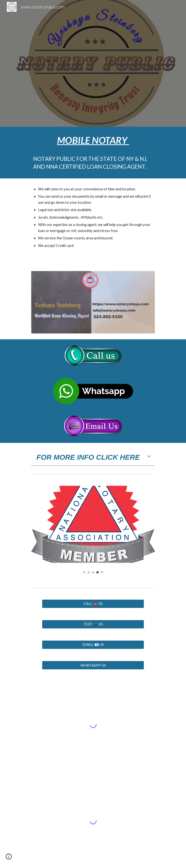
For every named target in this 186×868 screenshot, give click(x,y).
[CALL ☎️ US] (93, 604)
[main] (93, 153)
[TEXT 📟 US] (93, 624)
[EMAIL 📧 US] (93, 645)
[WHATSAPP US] (93, 665)
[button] (149, 457)
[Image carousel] (93, 530)
